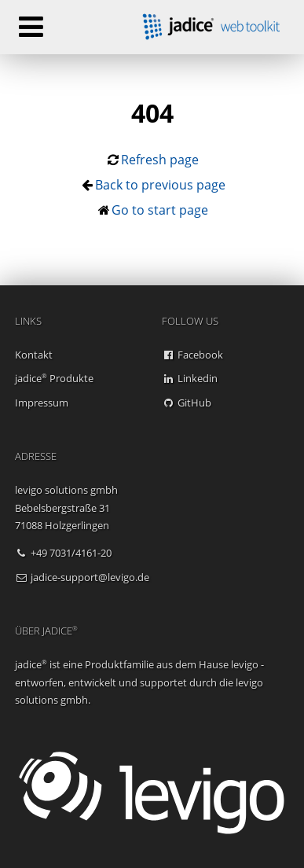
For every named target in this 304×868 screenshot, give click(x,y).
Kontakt (34, 355)
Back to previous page (160, 185)
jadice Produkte (54, 378)
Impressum (42, 403)
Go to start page (160, 210)
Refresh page (160, 160)
